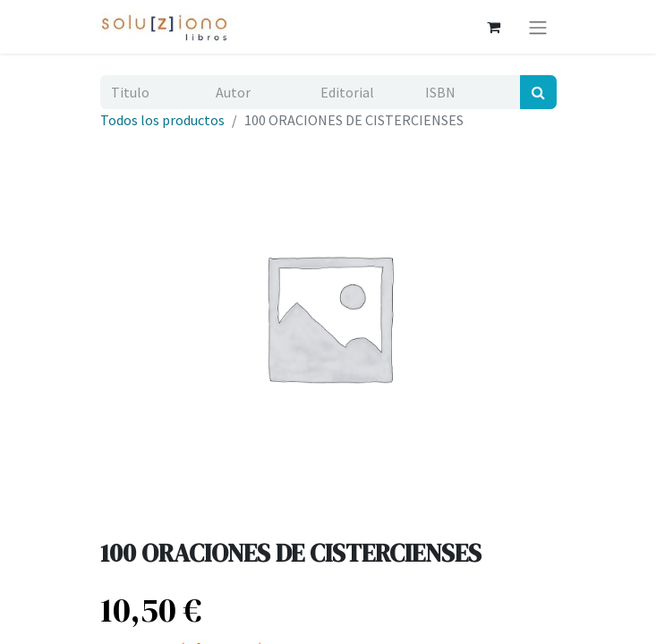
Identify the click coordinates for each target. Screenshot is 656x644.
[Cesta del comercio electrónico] (494, 27)
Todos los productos (162, 120)
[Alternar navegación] (538, 27)
